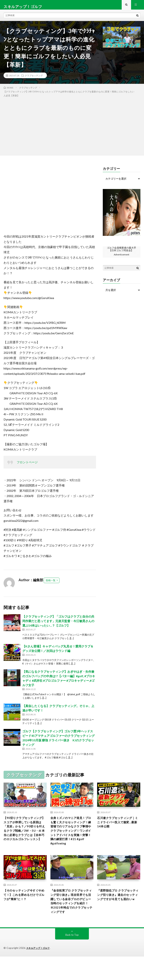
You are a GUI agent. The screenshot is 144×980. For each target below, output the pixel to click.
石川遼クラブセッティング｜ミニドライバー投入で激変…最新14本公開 (118, 827)
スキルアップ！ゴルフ (39, 972)
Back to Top (72, 958)
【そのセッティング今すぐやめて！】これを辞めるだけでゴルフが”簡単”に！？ (24, 910)
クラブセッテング (34, 79)
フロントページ (27, 466)
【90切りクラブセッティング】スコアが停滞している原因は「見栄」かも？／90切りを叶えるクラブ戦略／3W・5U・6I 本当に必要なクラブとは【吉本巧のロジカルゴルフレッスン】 (25, 837)
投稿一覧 (51, 584)
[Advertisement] (72, 129)
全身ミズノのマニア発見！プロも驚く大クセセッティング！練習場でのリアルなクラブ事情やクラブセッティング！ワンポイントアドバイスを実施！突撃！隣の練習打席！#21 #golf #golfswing (71, 839)
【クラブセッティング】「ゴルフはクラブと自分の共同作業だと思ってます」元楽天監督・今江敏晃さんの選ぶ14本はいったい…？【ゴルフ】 (58, 624)
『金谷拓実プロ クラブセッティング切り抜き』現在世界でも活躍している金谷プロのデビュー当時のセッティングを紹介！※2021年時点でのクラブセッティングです (72, 920)
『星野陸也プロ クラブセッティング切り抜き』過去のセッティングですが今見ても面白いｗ (118, 912)
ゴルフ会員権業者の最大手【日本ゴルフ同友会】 (121, 252)
